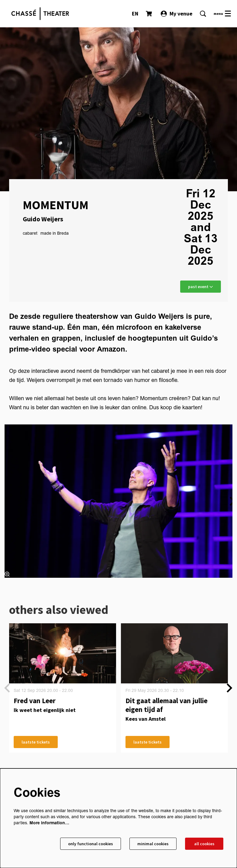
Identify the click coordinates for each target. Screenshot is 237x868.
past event (201, 287)
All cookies (204, 844)
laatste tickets (36, 742)
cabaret (30, 233)
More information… (49, 823)
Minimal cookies (153, 844)
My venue (177, 14)
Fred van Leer (35, 701)
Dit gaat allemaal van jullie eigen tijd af (167, 705)
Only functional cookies (91, 844)
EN (135, 14)
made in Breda (55, 233)
